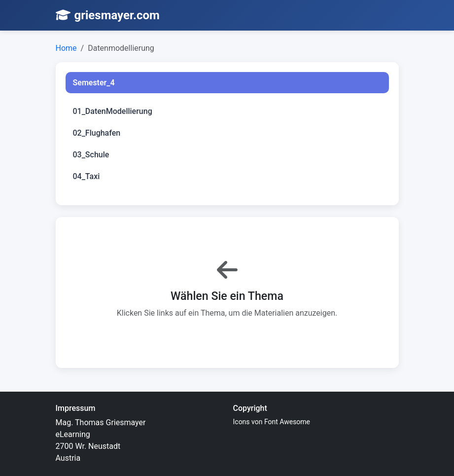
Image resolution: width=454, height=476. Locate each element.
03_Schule (91, 155)
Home (66, 48)
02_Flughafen (97, 133)
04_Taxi (87, 176)
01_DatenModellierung (113, 111)
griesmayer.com (108, 15)
